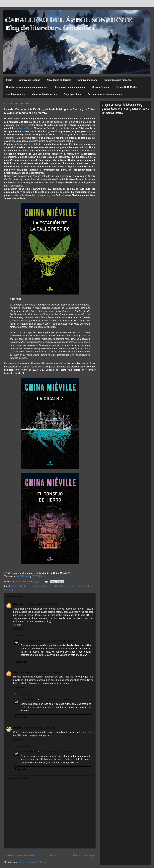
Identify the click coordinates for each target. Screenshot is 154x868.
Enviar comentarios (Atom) (32, 862)
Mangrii (17, 728)
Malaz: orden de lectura (44, 94)
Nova (63, 586)
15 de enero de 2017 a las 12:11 (57, 700)
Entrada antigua (84, 855)
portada (81, 586)
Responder (19, 629)
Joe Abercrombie (16, 94)
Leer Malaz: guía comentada (70, 87)
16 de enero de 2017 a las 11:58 (57, 752)
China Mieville (19, 586)
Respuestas (23, 636)
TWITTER (37, 576)
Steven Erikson (101, 87)
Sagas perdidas (72, 94)
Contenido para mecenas (118, 80)
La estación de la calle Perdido (43, 586)
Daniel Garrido (29, 641)
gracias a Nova (23, 128)
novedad (71, 586)
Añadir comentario (18, 778)
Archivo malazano (88, 80)
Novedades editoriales (59, 80)
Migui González (22, 672)
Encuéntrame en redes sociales (105, 94)
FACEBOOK (23, 576)
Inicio (9, 80)
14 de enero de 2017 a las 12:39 (57, 641)
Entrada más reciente (19, 855)
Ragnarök (19, 604)
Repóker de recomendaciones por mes (27, 87)
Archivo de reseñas (30, 80)
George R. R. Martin (126, 87)
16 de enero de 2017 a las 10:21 (39, 728)
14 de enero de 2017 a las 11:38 (41, 604)
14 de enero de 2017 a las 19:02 (47, 672)
